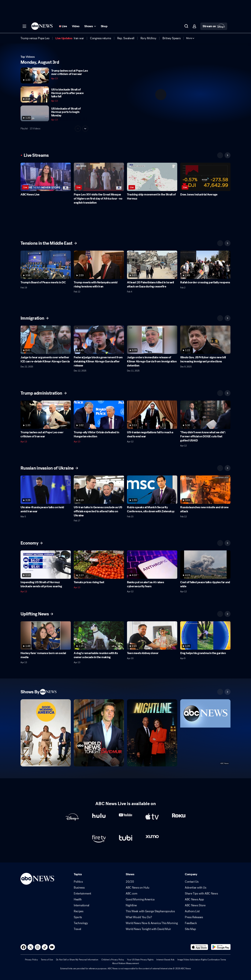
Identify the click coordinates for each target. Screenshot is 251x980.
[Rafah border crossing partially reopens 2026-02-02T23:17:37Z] (205, 265)
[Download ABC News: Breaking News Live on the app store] (199, 947)
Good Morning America (140, 899)
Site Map (190, 929)
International (82, 905)
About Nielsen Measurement (126, 963)
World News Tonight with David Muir (148, 929)
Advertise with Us (196, 888)
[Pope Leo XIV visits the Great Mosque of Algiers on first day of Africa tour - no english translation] (99, 177)
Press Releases (194, 917)
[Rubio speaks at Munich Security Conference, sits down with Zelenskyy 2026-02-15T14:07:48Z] (152, 490)
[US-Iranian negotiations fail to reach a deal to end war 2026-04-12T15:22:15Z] (152, 415)
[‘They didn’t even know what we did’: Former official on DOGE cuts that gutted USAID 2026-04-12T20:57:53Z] (205, 415)
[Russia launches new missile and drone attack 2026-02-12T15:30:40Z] (205, 490)
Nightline (131, 905)
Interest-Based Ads (165, 960)
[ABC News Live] (46, 177)
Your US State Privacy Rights (140, 960)
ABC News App (194, 899)
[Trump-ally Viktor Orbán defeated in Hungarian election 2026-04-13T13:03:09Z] (99, 415)
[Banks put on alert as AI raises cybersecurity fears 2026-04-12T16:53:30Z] (152, 565)
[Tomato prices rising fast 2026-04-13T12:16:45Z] (99, 565)
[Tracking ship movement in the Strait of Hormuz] (152, 177)
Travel (77, 929)
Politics (78, 882)
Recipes (79, 911)
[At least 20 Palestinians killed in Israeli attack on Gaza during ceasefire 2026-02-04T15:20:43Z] (152, 265)
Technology (81, 923)
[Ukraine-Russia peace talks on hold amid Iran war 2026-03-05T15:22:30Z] (46, 490)
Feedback (191, 923)
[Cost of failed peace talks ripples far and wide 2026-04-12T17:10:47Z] (205, 565)
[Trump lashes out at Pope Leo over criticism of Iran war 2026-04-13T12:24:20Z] (46, 415)
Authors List (192, 911)
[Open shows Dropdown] (90, 26)
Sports (78, 917)
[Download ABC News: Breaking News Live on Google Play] (221, 947)
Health (78, 899)
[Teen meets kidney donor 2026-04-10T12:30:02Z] (152, 635)
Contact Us (192, 882)
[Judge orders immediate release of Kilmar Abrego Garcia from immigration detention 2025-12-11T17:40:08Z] (152, 340)
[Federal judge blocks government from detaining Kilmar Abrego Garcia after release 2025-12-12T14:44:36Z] (99, 340)
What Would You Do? (139, 917)
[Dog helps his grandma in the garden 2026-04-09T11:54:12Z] (205, 635)
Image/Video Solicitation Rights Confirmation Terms (202, 960)
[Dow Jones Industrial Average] (205, 177)
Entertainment (82, 894)
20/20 (130, 882)
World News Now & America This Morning (152, 923)
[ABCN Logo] (42, 26)
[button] (24, 26)
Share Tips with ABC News (201, 894)
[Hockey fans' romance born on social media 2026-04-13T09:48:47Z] (46, 635)
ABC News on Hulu (138, 888)
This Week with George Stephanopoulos (150, 911)
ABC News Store (195, 905)
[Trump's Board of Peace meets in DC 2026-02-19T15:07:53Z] (46, 265)
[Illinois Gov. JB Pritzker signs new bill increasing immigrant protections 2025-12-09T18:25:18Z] (205, 340)
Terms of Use (47, 960)
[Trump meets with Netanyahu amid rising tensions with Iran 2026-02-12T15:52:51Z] (99, 265)
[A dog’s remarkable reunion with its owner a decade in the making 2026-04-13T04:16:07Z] (99, 635)
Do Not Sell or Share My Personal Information (77, 960)
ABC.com (132, 894)
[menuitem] (35, 38)
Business (79, 888)
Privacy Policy (31, 960)
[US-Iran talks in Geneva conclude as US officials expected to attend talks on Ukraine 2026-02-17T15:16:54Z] (99, 490)
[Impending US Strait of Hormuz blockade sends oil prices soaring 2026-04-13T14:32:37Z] (46, 565)
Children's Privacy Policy (113, 960)
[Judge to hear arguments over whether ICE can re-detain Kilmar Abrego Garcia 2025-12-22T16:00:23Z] (46, 340)
